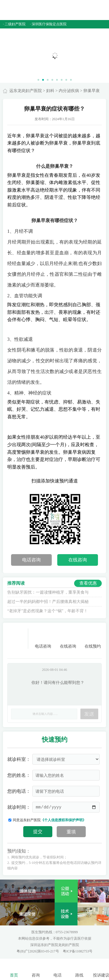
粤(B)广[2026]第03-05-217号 (38, 951)
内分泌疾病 (69, 91)
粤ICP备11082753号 (78, 951)
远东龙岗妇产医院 (26, 91)
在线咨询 (78, 560)
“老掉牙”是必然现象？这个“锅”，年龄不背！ (48, 611)
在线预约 (93, 638)
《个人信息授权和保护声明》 (63, 820)
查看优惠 (88, 583)
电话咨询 (31, 560)
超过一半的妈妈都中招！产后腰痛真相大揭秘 (48, 602)
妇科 (50, 91)
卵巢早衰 (92, 91)
